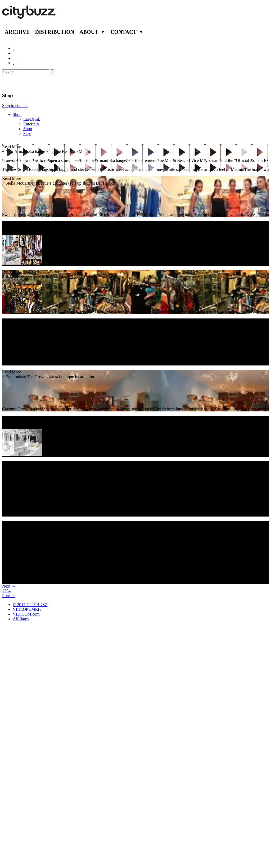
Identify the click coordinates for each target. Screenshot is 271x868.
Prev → (9, 596)
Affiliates (21, 619)
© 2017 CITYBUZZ (30, 605)
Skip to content (15, 105)
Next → (9, 586)
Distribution (55, 32)
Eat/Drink (32, 119)
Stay (27, 133)
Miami (11, 84)
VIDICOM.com (26, 614)
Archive (17, 32)
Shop (17, 114)
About (89, 32)
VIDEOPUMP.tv (27, 609)
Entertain (31, 124)
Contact (123, 32)
